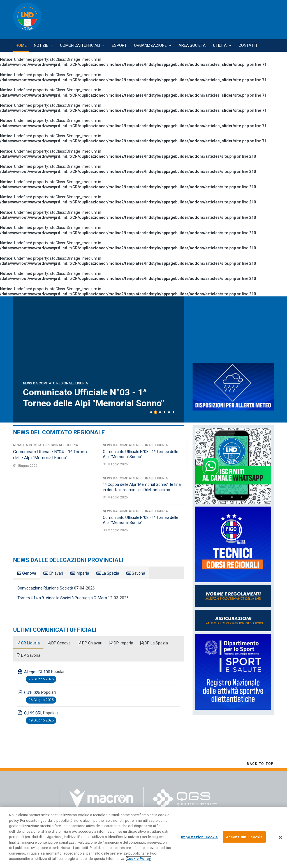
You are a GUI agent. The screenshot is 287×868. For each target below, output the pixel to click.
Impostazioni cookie (199, 837)
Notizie (41, 45)
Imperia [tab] (80, 573)
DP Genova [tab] (59, 643)
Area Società (192, 45)
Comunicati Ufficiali (80, 45)
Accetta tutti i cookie (244, 837)
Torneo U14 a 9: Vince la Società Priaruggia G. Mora (62, 598)
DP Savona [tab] (29, 655)
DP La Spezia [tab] (154, 643)
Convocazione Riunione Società (45, 588)
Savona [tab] (136, 573)
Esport (119, 45)
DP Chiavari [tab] (90, 643)
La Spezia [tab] (108, 573)
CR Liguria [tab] (28, 643)
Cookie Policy (139, 859)
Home (21, 45)
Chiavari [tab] (53, 573)
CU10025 (32, 693)
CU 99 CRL (33, 713)
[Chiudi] (280, 837)
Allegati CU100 (37, 672)
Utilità (220, 45)
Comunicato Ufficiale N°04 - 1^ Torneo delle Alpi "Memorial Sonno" (93, 398)
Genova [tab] (26, 573)
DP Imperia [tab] (121, 643)
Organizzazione (150, 45)
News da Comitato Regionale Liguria (55, 383)
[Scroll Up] (260, 764)
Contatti (248, 45)
